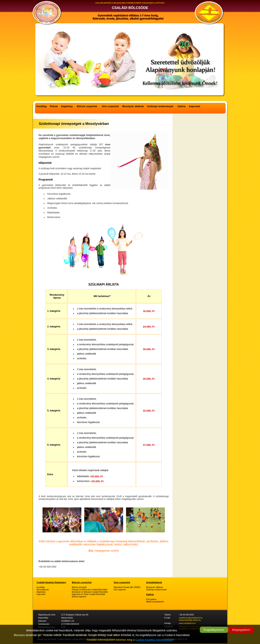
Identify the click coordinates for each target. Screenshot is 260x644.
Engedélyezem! (214, 630)
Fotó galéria (151, 599)
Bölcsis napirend (79, 597)
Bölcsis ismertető (79, 587)
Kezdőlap (42, 106)
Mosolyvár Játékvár (133, 106)
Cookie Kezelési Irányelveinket (154, 640)
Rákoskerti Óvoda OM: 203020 (127, 587)
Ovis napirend (120, 590)
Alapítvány (67, 106)
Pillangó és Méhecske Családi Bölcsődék (90, 590)
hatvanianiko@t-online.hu (190, 620)
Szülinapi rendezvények (160, 106)
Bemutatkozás (43, 590)
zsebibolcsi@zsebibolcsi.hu (191, 618)
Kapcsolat (194, 106)
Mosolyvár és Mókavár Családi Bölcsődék (90, 592)
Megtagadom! (241, 630)
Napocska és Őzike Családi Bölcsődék (88, 594)
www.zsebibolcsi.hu (187, 623)
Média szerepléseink (155, 602)
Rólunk (54, 106)
